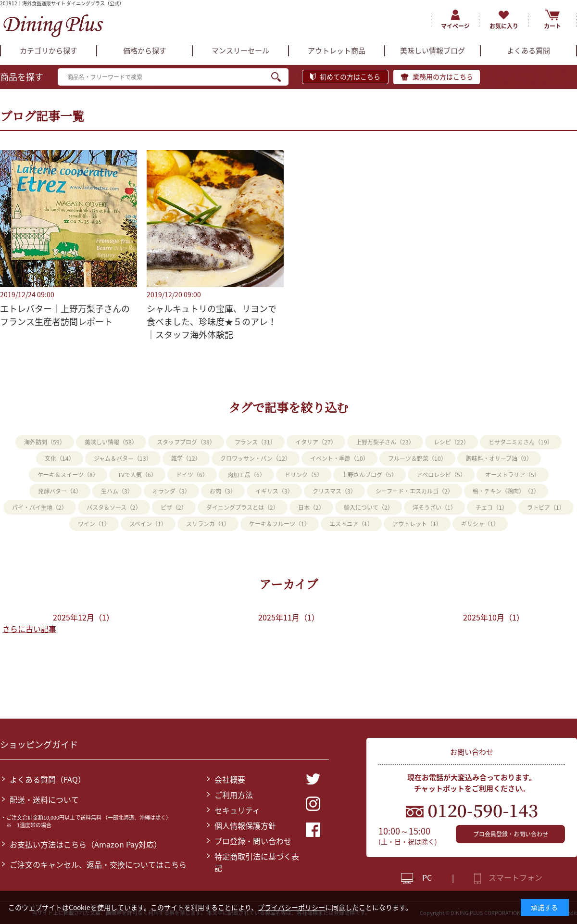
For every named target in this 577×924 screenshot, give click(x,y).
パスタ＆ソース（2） (114, 507)
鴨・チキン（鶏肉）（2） (506, 491)
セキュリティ (237, 810)
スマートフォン (515, 877)
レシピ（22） (452, 442)
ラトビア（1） (546, 507)
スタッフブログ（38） (186, 442)
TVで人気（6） (137, 475)
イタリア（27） (316, 442)
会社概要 (230, 779)
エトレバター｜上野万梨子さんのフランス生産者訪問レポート (65, 315)
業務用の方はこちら (443, 76)
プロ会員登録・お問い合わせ (511, 834)
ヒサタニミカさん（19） (521, 442)
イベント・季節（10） (339, 458)
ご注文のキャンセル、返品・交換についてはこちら (98, 864)
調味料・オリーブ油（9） (499, 458)
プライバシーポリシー (291, 907)
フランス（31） (255, 442)
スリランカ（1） (208, 524)
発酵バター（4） (60, 491)
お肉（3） (223, 491)
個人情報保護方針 (245, 825)
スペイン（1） (148, 524)
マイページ (455, 26)
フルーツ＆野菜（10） (417, 458)
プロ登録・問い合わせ (253, 841)
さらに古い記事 (29, 629)
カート (552, 26)
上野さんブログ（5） (370, 475)
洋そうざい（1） (434, 507)
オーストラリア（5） (513, 475)
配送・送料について (44, 799)
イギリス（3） (274, 491)
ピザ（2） (174, 507)
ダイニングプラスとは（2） (243, 507)
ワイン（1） (94, 524)
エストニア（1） (351, 524)
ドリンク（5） (304, 475)
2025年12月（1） (83, 617)
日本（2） (311, 507)
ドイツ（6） (192, 475)
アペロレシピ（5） (441, 475)
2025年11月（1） (289, 617)
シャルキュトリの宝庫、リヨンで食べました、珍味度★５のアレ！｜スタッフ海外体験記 (212, 322)
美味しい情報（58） (111, 442)
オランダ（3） (171, 491)
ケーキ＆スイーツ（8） (68, 475)
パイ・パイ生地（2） (40, 507)
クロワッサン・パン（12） (256, 458)
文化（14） (60, 458)
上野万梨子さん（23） (385, 442)
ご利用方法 (234, 795)
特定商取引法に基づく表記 (257, 862)
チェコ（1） (492, 507)
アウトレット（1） (417, 524)
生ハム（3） (117, 491)
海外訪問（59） (45, 442)
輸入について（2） (369, 507)
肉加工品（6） (246, 475)
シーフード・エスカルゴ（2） (414, 491)
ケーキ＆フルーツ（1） (280, 524)
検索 (280, 77)
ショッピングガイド (39, 744)
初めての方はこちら (350, 76)
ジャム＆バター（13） (123, 458)
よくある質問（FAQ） (48, 779)
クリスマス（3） (334, 491)
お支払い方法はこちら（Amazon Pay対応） (86, 844)
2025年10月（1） (494, 617)
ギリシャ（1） (480, 524)
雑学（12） (186, 458)
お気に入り (504, 26)
